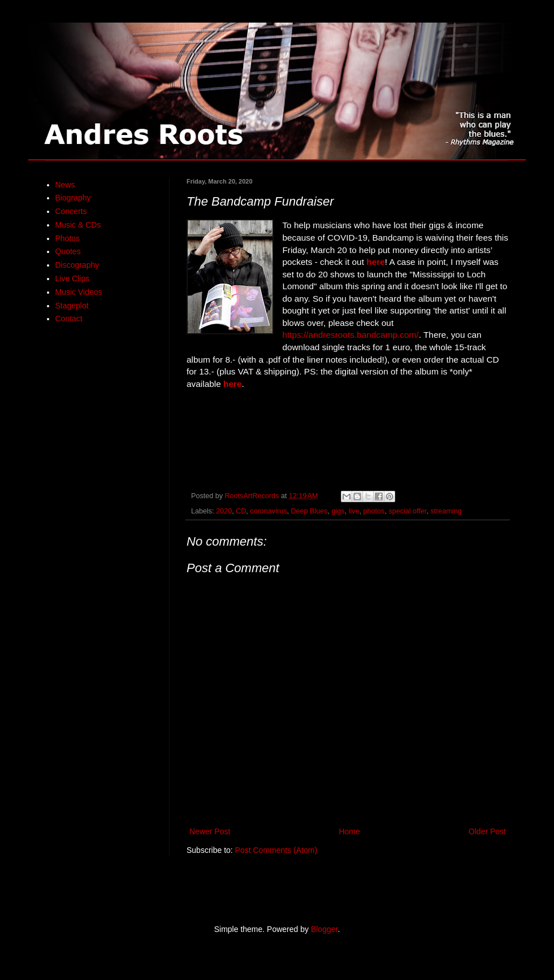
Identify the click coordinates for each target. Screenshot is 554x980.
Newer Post (210, 831)
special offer (407, 511)
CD (241, 511)
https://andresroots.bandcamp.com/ (350, 335)
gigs (338, 511)
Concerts (71, 211)
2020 (224, 511)
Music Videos (79, 292)
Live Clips (73, 278)
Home (349, 831)
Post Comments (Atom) (276, 850)
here (376, 262)
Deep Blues (309, 511)
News (65, 185)
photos (374, 511)
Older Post (487, 831)
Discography (77, 265)
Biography (73, 198)
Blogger (324, 929)
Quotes (68, 251)
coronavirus (268, 511)
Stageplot (72, 306)
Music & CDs (78, 225)
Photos (68, 238)
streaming (446, 511)
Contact (69, 319)
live (354, 511)
